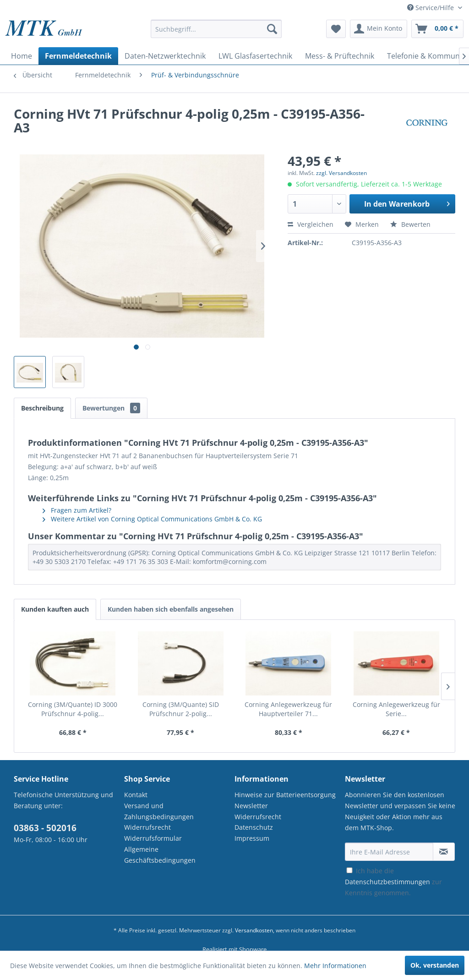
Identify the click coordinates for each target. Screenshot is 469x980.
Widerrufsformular (153, 838)
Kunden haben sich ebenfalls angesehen (171, 609)
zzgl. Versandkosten (341, 173)
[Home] (22, 56)
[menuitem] (216, 33)
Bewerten (410, 224)
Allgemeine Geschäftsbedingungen (160, 855)
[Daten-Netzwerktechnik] (165, 56)
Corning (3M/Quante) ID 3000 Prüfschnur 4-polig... (73, 709)
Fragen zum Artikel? (77, 510)
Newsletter (251, 806)
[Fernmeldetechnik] (78, 56)
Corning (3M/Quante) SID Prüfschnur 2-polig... (181, 709)
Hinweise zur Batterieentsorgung (285, 795)
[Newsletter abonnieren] (444, 852)
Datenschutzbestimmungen (387, 882)
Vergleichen (311, 224)
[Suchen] (272, 29)
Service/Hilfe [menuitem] (431, 8)
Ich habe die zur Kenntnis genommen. (393, 882)
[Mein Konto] (379, 29)
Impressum (252, 838)
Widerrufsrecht (147, 827)
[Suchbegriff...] (216, 29)
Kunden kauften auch (55, 609)
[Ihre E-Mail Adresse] (389, 852)
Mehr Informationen (335, 966)
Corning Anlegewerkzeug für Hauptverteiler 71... (288, 709)
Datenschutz (254, 827)
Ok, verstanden (435, 965)
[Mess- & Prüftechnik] (340, 56)
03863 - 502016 (45, 828)
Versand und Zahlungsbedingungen (159, 811)
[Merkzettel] (336, 29)
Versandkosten (254, 930)
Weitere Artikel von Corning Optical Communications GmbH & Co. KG (152, 519)
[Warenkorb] (437, 29)
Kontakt (136, 795)
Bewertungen (111, 408)
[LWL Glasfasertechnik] (255, 56)
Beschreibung (42, 408)
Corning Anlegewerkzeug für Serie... (396, 709)
